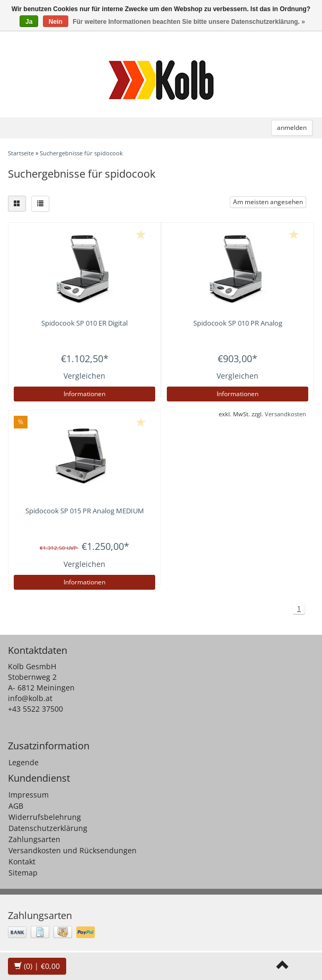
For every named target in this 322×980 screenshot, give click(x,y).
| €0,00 (37, 966)
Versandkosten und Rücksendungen (73, 850)
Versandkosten (285, 414)
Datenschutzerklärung (48, 828)
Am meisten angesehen (268, 202)
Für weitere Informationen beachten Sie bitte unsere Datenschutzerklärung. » (189, 22)
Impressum (29, 795)
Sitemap (23, 873)
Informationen (84, 394)
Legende (24, 762)
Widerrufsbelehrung (45, 817)
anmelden (292, 128)
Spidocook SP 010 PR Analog (238, 323)
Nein (56, 22)
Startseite (21, 153)
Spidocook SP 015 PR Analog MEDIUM (85, 511)
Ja (29, 22)
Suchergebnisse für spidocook (81, 153)
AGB (16, 806)
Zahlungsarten (34, 839)
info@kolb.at (30, 698)
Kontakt (22, 861)
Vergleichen (84, 376)
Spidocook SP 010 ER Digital (84, 323)
